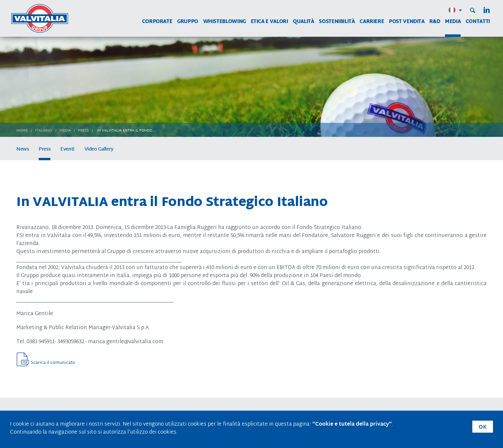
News (23, 149)
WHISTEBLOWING (224, 22)
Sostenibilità (337, 22)
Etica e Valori (270, 22)
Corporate (157, 22)
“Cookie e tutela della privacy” (352, 424)
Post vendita (407, 22)
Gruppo (188, 22)
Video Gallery (99, 149)
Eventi (67, 149)
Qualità (303, 22)
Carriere (372, 22)
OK (483, 427)
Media (453, 22)
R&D (435, 22)
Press (45, 149)
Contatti (478, 22)
